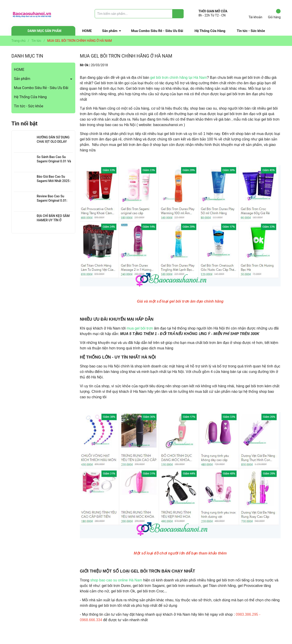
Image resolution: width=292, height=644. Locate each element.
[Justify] (178, 14)
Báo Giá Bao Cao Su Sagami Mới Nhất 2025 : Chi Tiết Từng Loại (54, 181)
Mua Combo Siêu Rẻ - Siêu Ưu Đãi (157, 31)
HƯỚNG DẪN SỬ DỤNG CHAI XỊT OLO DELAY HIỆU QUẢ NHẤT (53, 142)
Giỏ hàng (274, 14)
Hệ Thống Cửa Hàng (210, 31)
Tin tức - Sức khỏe (251, 31)
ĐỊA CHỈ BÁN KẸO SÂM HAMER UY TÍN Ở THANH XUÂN (53, 220)
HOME (87, 31)
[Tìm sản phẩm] (139, 14)
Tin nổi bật (24, 124)
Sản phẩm (110, 31)
